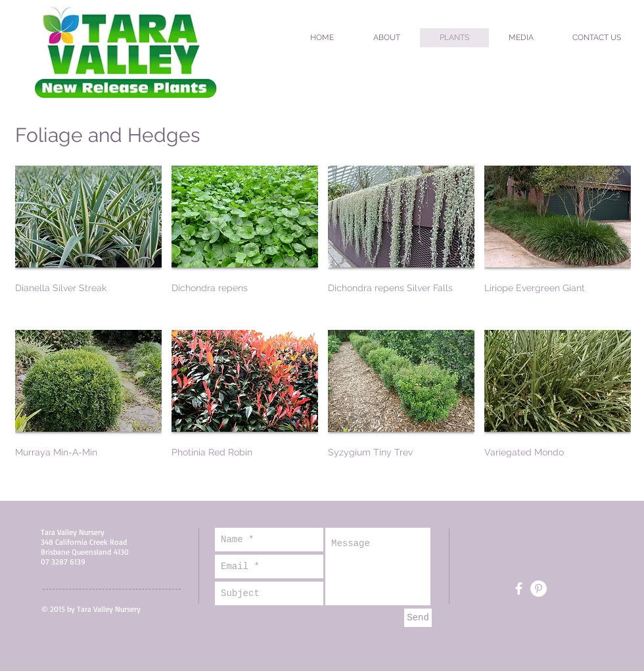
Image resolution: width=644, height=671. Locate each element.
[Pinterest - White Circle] (539, 589)
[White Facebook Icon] (519, 589)
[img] (401, 243)
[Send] (418, 618)
